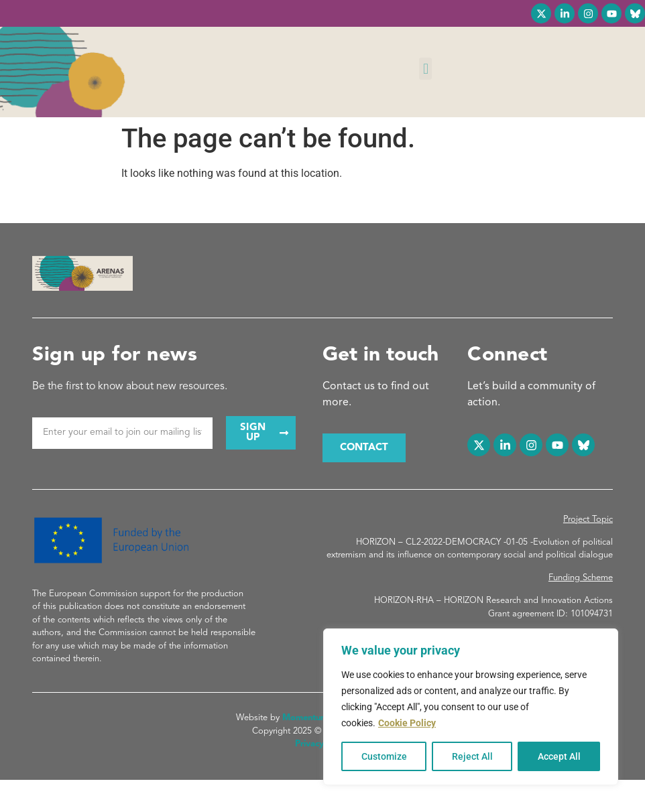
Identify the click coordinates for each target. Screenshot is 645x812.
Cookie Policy (407, 723)
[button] (425, 69)
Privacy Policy (322, 744)
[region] (471, 707)
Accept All (559, 756)
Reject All (472, 756)
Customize (384, 756)
